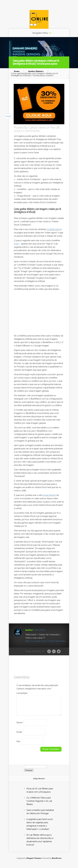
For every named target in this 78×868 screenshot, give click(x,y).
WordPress (57, 861)
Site (18, 744)
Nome (20, 726)
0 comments (31, 131)
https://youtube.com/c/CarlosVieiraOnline (45, 641)
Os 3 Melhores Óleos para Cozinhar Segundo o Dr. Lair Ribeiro (39, 804)
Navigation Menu (40, 33)
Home (17, 71)
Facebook (54, 652)
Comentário (23, 693)
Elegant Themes (34, 861)
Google (49, 652)
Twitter (59, 652)
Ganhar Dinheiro (36, 71)
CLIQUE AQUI (53, 229)
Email (20, 735)
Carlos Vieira (37, 127)
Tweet (8, 116)
